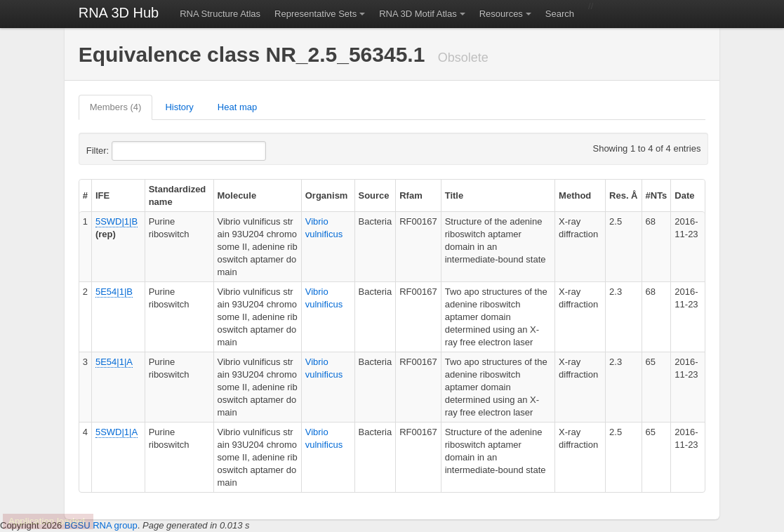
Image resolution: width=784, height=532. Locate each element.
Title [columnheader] (454, 195)
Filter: (132, 151)
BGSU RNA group (101, 525)
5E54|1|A (114, 362)
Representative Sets (315, 14)
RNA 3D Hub (119, 13)
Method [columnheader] (575, 195)
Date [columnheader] (684, 195)
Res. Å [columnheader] (623, 195)
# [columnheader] (85, 195)
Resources (501, 14)
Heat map (237, 107)
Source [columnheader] (374, 195)
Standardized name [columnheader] (178, 195)
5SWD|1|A (117, 432)
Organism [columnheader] (327, 195)
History (179, 107)
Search (560, 14)
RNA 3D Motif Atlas (418, 14)
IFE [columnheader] (102, 195)
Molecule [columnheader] (237, 195)
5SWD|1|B (117, 221)
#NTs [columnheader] (657, 195)
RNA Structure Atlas (220, 14)
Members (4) (116, 107)
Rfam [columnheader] (411, 195)
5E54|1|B (114, 292)
